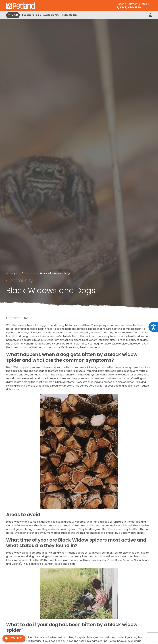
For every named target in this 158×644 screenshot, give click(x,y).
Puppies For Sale (32, 15)
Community (31, 273)
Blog (19, 273)
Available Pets (51, 15)
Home (10, 273)
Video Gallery (70, 15)
